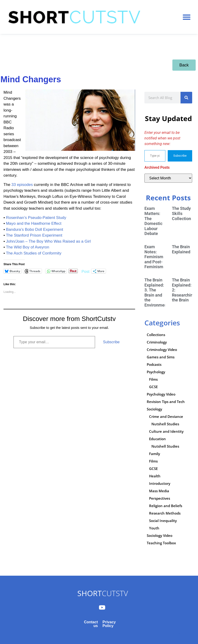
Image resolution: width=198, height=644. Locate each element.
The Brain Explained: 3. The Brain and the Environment (156, 292)
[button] (187, 17)
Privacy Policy (109, 624)
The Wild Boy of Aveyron (27, 247)
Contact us (91, 624)
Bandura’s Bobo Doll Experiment (35, 230)
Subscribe (111, 342)
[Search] (186, 98)
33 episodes (23, 185)
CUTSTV (103, 593)
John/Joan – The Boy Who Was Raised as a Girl (48, 241)
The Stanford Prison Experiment (34, 235)
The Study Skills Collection (181, 213)
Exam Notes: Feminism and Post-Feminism (154, 257)
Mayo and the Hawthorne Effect (34, 223)
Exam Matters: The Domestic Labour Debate (153, 221)
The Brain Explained (181, 249)
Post (85, 271)
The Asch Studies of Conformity (34, 253)
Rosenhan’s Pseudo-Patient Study (36, 218)
